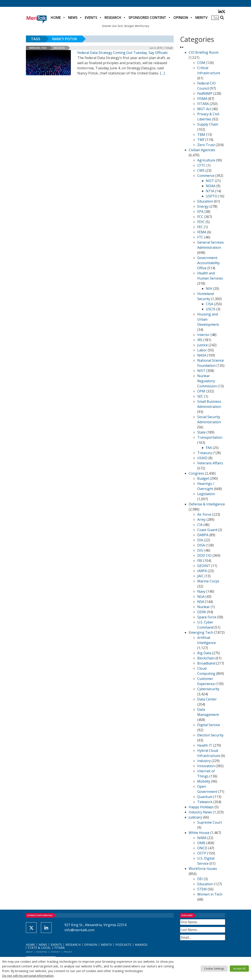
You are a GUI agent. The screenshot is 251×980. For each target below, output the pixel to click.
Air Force (204, 514)
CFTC (201, 165)
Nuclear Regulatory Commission (207, 381)
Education (205, 201)
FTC (200, 237)
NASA (202, 355)
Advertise (42, 952)
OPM (201, 391)
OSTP (202, 853)
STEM (202, 889)
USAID (202, 458)
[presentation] (213, 951)
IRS (200, 340)
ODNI (202, 612)
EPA (200, 212)
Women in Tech (210, 894)
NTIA (210, 191)
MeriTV (201, 18)
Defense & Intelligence (207, 504)
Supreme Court (210, 822)
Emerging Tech (38, 48)
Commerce (206, 176)
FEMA (202, 232)
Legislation (206, 494)
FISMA (202, 99)
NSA (201, 602)
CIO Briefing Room (204, 52)
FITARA (203, 104)
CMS (201, 170)
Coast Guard (207, 530)
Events (91, 18)
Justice (202, 345)
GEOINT (204, 566)
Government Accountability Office (208, 263)
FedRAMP (205, 93)
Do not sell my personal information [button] (28, 976)
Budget (203, 478)
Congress (196, 473)
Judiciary (195, 817)
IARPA (202, 571)
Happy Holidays (201, 807)
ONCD (202, 848)
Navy (201, 591)
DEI (200, 879)
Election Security (210, 735)
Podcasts (123, 945)
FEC (200, 227)
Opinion (181, 18)
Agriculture (206, 160)
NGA (201, 597)
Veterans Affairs (210, 463)
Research (113, 18)
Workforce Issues (203, 869)
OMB (201, 843)
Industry (204, 761)
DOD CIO (204, 555)
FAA (209, 448)
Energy (203, 206)
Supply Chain (208, 124)
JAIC (200, 576)
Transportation (210, 437)
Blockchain (206, 658)
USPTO (212, 196)
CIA (200, 525)
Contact (55, 952)
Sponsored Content (147, 18)
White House (199, 833)
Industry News (200, 812)
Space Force (207, 617)
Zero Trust (206, 145)
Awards (141, 945)
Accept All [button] (239, 968)
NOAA (211, 186)
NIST (210, 181)
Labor (202, 350)
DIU (200, 550)
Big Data (59, 48)
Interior (203, 335)
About (29, 952)
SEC (200, 396)
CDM (201, 63)
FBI (200, 561)
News (73, 18)
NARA (202, 838)
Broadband (206, 663)
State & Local (39, 948)
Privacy (68, 952)
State (201, 432)
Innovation (206, 766)
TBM (201, 135)
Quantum (205, 797)
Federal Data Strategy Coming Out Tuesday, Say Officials (123, 53)
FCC (200, 217)
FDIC (201, 222)
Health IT (205, 745)
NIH (209, 289)
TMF (201, 140)
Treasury (205, 453)
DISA (201, 545)
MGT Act (204, 109)
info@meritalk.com (79, 930)
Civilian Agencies (202, 150)
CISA (209, 304)
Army (201, 520)
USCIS (211, 309)
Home (56, 18)
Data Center (207, 699)
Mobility (204, 781)
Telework (205, 802)
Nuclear (204, 607)
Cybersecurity (208, 689)
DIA (200, 540)
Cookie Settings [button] (214, 968)
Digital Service (209, 725)
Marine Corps (208, 581)
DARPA (203, 535)
